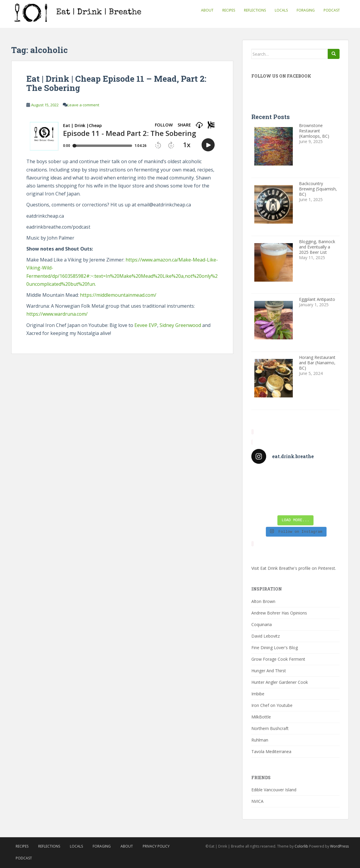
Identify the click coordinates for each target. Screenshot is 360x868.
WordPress (339, 846)
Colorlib (301, 846)
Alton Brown (263, 601)
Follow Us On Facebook (281, 76)
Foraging (306, 10)
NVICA (257, 801)
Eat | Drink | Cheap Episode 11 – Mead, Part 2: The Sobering (116, 83)
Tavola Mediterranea (271, 751)
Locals (281, 10)
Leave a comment (83, 105)
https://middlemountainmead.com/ (118, 295)
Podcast (332, 10)
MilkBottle (261, 717)
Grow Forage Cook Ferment (278, 659)
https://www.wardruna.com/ (57, 314)
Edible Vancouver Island (274, 790)
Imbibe (258, 694)
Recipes (229, 10)
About (207, 10)
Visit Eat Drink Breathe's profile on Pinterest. (294, 568)
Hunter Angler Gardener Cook (280, 682)
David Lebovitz (266, 636)
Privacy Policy (156, 846)
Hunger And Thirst (269, 671)
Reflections (255, 10)
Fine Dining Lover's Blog (275, 648)
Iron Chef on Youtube (272, 705)
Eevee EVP (145, 325)
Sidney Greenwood (180, 325)
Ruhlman (260, 740)
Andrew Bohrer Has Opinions (279, 613)
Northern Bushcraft (270, 728)
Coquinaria (262, 624)
